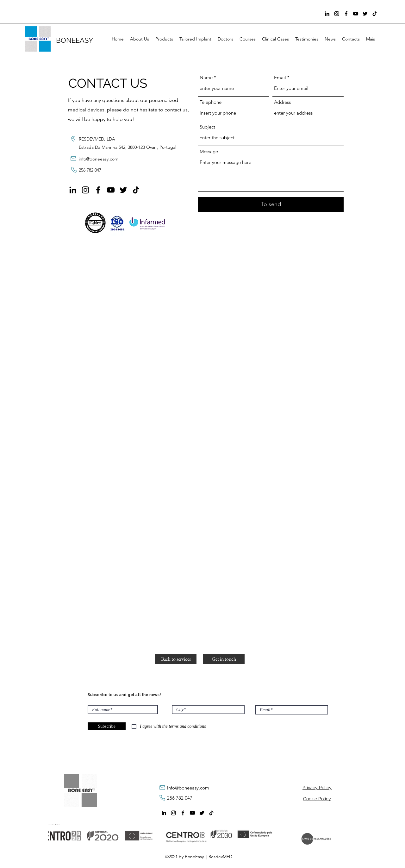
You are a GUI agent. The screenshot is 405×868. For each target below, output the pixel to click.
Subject (207, 127)
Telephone (211, 102)
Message (209, 151)
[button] (176, 659)
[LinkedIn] (327, 14)
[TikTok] (375, 14)
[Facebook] (346, 14)
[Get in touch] (224, 659)
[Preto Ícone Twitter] (365, 14)
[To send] (271, 204)
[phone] (162, 798)
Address (282, 102)
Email (280, 77)
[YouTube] (356, 14)
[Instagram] (337, 14)
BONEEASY (75, 40)
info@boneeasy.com (99, 159)
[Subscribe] (107, 726)
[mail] (73, 158)
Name (206, 77)
